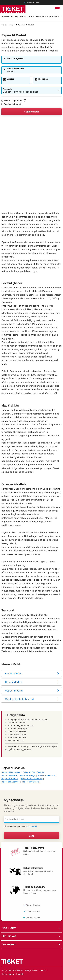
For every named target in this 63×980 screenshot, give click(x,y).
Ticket (4, 25)
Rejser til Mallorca (47, 775)
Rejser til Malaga (27, 775)
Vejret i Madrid (14, 690)
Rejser (12, 25)
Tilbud (31, 16)
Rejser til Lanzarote (10, 782)
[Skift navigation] (57, 9)
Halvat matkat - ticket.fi (12, 974)
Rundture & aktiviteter (48, 16)
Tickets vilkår (32, 826)
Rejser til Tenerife (10, 779)
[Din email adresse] (31, 819)
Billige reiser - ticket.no (36, 970)
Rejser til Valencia (31, 782)
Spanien (22, 25)
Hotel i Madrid (14, 682)
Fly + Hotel (7, 16)
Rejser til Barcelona (11, 772)
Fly (16, 16)
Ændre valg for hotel (12, 101)
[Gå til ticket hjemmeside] (13, 9)
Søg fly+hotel (31, 112)
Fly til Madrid (13, 673)
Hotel (23, 16)
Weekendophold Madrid (19, 699)
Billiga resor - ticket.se (12, 970)
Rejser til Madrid (9, 775)
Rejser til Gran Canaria (33, 772)
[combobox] (33, 61)
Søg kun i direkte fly (12, 104)
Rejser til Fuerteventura (32, 779)
